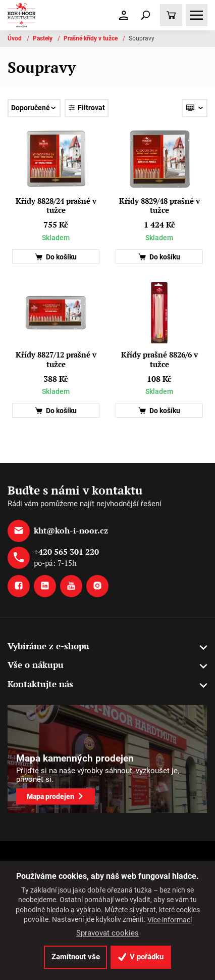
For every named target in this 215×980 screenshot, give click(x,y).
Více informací (170, 920)
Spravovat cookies (107, 933)
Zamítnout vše (76, 957)
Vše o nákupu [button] (36, 665)
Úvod (15, 38)
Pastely (43, 38)
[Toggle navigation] (146, 15)
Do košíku (56, 257)
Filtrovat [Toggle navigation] (86, 108)
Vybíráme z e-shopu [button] (48, 646)
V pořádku (141, 957)
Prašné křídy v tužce (91, 38)
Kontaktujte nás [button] (40, 684)
